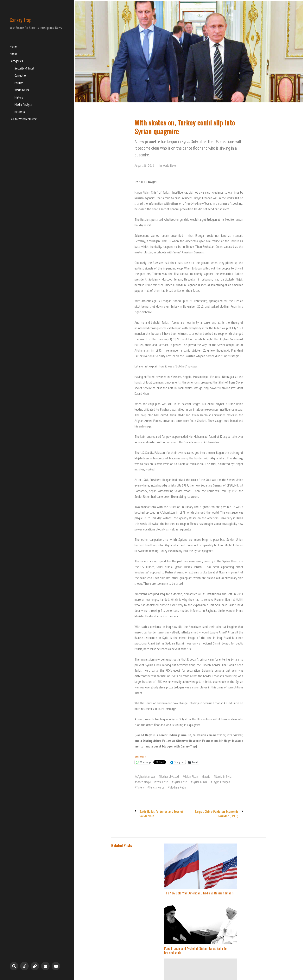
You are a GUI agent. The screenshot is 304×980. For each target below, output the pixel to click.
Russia (209, 776)
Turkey (140, 787)
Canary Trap (24, 20)
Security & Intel (24, 69)
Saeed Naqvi (144, 782)
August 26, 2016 (144, 165)
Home (13, 47)
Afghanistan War (146, 776)
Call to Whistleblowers (24, 120)
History (19, 98)
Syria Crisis (163, 782)
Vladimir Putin (179, 787)
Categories (16, 61)
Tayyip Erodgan (224, 782)
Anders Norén (259, 962)
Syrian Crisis (182, 782)
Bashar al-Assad (171, 776)
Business (20, 112)
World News (22, 91)
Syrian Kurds (202, 782)
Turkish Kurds (158, 787)
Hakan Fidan (193, 776)
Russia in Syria (227, 776)
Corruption (21, 76)
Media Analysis (24, 105)
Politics (19, 83)
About (13, 54)
